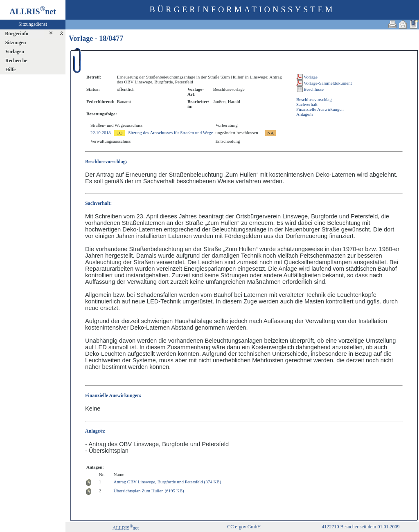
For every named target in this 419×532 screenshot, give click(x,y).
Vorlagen (15, 52)
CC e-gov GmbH (244, 527)
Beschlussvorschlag (314, 99)
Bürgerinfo (17, 34)
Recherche (16, 61)
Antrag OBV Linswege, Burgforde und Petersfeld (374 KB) (167, 482)
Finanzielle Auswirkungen (320, 109)
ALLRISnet (126, 528)
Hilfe (10, 70)
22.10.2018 (101, 132)
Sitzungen (16, 43)
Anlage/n (304, 114)
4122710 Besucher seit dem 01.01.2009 (360, 527)
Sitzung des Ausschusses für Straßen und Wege (170, 132)
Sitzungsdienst (33, 24)
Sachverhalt (307, 104)
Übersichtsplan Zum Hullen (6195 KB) (149, 491)
